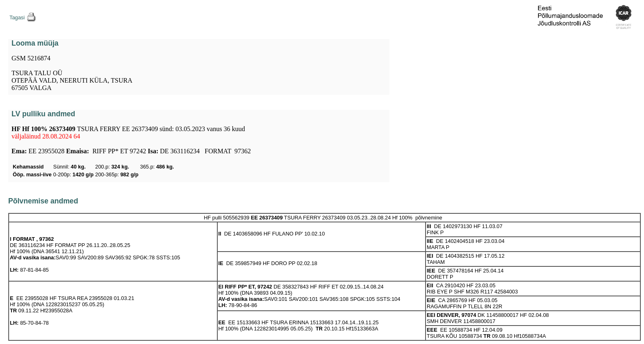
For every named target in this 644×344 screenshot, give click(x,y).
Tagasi (17, 17)
